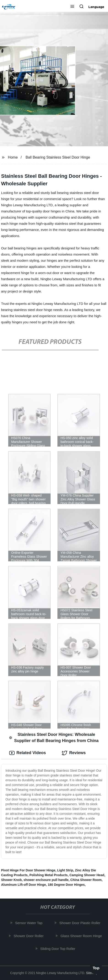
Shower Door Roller (30, 936)
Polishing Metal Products (48, 875)
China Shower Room (86, 880)
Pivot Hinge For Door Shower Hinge (28, 870)
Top (96, 968)
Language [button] (96, 7)
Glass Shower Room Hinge (82, 936)
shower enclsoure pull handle (46, 880)
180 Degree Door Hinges (66, 885)
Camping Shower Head (87, 875)
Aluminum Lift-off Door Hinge (24, 885)
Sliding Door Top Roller (59, 949)
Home (13, 157)
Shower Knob (11, 880)
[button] (72, 7)
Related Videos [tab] (28, 753)
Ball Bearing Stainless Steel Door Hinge (58, 157)
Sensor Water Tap (30, 923)
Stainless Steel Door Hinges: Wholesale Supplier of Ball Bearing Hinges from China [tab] (54, 738)
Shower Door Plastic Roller (81, 923)
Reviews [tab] (74, 753)
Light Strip (65, 870)
